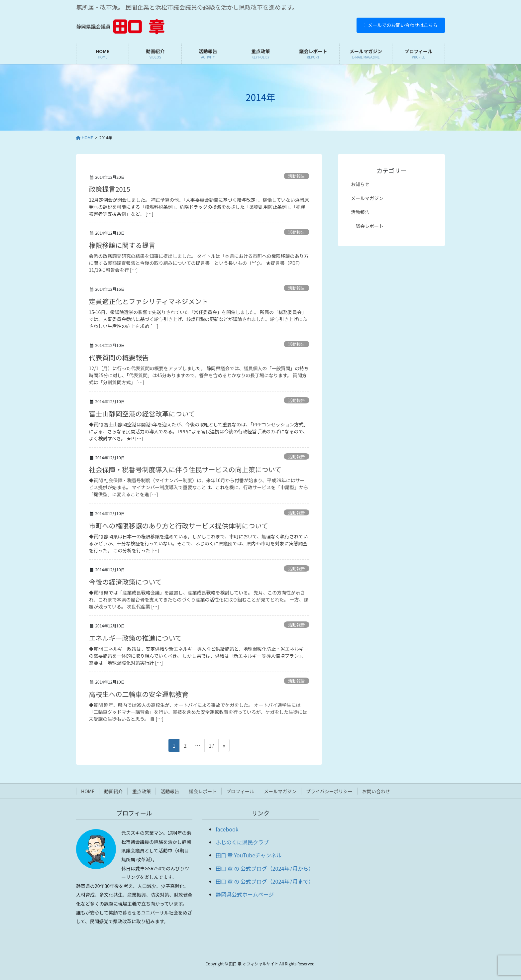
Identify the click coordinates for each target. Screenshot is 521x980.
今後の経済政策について (125, 582)
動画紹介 (113, 791)
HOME (88, 791)
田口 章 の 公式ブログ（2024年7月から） (265, 868)
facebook (227, 829)
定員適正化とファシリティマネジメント (148, 301)
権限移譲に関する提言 (122, 245)
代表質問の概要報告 (119, 357)
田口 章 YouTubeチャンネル (249, 855)
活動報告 (297, 176)
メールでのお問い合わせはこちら (401, 25)
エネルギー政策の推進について (135, 638)
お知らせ (360, 184)
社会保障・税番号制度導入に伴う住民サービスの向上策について (185, 469)
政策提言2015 (109, 189)
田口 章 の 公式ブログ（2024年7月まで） (265, 881)
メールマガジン (367, 198)
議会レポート (369, 226)
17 (211, 746)
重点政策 (142, 791)
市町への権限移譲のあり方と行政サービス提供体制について (178, 526)
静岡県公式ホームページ (245, 894)
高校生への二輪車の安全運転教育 (139, 694)
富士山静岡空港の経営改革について (142, 414)
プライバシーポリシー (329, 791)
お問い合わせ (376, 791)
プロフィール (240, 791)
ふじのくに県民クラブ (242, 842)
